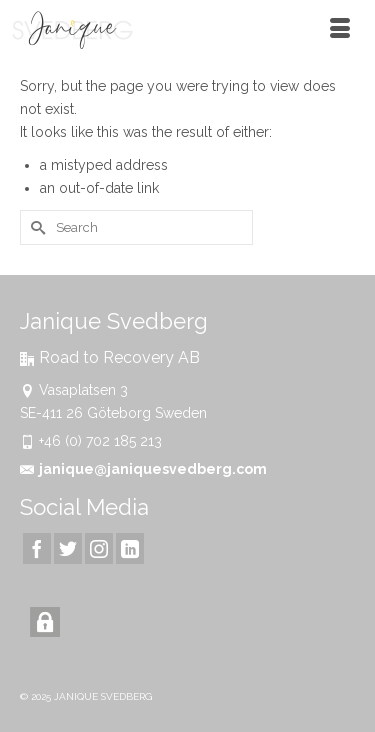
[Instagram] (99, 548)
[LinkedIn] (130, 548)
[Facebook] (37, 548)
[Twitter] (68, 548)
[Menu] (340, 30)
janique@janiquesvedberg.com (143, 469)
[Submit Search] (35, 227)
